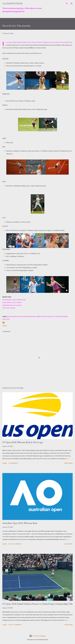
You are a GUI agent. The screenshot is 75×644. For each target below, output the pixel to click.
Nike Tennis (37, 316)
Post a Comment (15, 544)
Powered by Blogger (37, 636)
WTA (8, 319)
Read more (69, 463)
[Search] (67, 4)
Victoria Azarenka (60, 316)
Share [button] (5, 326)
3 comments (13, 463)
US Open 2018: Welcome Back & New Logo (23, 442)
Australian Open (14, 316)
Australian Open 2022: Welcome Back (20, 523)
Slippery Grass (47, 316)
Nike (30, 316)
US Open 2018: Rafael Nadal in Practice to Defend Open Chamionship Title (37, 604)
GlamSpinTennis (12, 3)
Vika (4, 319)
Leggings (25, 316)
